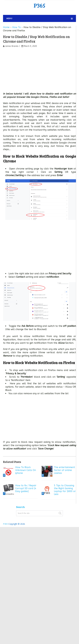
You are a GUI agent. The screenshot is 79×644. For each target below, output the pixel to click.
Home (6, 27)
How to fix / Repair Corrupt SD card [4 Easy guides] (26, 488)
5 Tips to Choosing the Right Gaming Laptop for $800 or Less (65, 490)
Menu (9, 18)
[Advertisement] (39, 71)
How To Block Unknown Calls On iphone (26, 470)
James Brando (12, 46)
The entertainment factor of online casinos (64, 470)
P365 (39, 5)
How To (17, 27)
